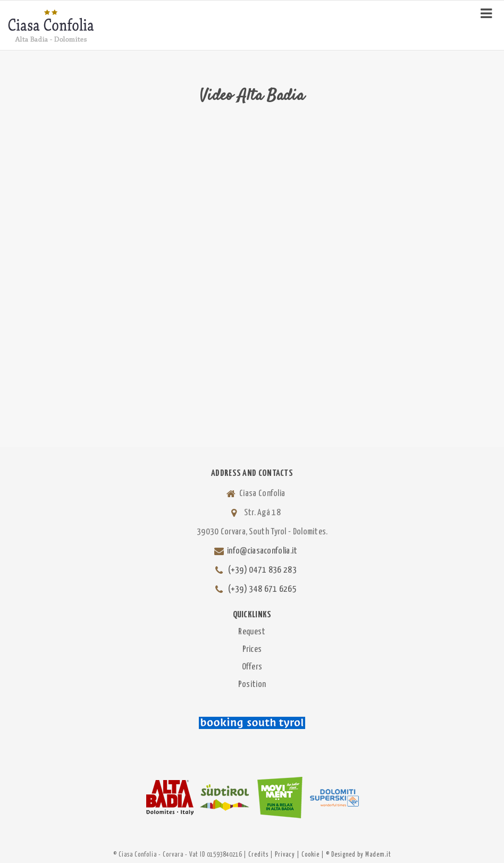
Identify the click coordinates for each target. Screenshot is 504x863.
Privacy (285, 855)
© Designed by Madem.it (359, 855)
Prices (252, 650)
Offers (252, 667)
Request (252, 632)
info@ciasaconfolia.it (262, 551)
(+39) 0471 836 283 (262, 570)
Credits (258, 855)
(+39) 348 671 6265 (262, 589)
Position (252, 685)
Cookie (310, 855)
